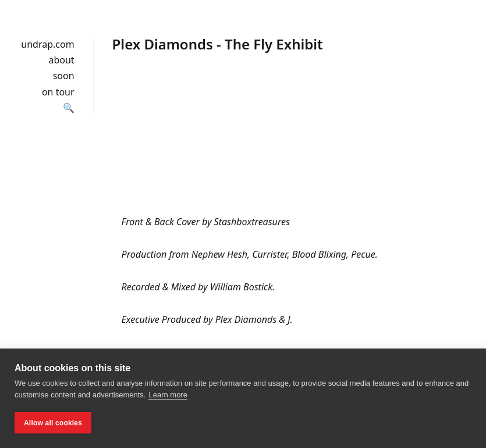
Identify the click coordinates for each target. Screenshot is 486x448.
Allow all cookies (53, 423)
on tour (58, 92)
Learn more (168, 395)
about (61, 60)
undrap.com (47, 44)
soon (64, 76)
